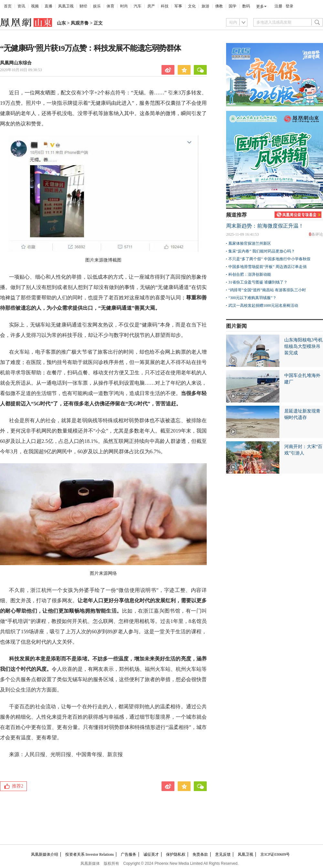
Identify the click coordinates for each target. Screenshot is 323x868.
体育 (110, 6)
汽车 (138, 6)
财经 (83, 6)
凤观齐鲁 (80, 23)
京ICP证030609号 (275, 854)
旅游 (205, 6)
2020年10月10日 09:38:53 (21, 70)
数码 (246, 6)
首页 (8, 6)
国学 (233, 6)
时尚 (124, 6)
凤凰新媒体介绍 (45, 854)
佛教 (219, 6)
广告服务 (129, 854)
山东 (61, 23)
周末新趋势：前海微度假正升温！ (265, 226)
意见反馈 (223, 854)
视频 (35, 6)
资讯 (21, 6)
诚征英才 (151, 854)
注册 (278, 6)
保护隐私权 (176, 854)
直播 (48, 6)
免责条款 (200, 854)
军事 (178, 6)
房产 (151, 6)
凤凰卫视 (66, 6)
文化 (192, 6)
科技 (165, 6)
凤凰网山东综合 (16, 63)
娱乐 (97, 6)
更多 (260, 6)
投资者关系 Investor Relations (90, 854)
